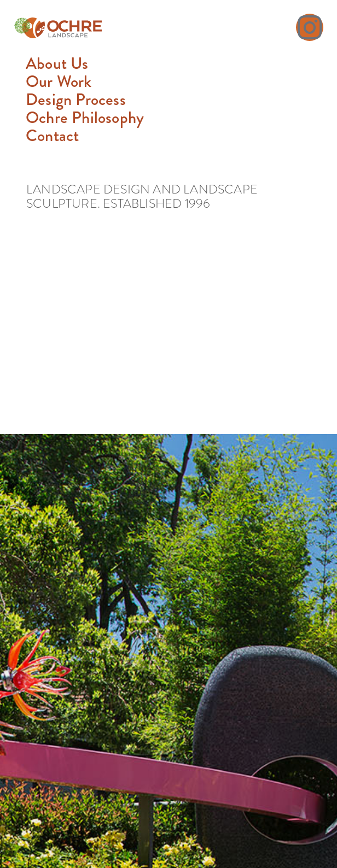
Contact (52, 136)
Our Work (59, 82)
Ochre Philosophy (85, 118)
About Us (57, 64)
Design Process (76, 100)
